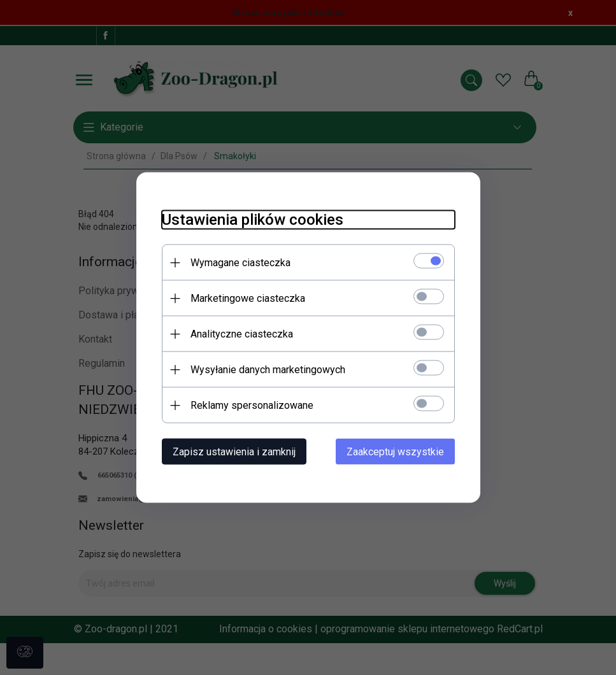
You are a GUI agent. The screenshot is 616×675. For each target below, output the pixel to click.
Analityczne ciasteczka (242, 334)
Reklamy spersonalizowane (252, 405)
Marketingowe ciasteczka (248, 298)
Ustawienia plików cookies (253, 220)
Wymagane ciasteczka (240, 263)
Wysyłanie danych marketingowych (268, 370)
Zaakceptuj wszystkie (395, 452)
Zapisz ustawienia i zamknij (234, 452)
